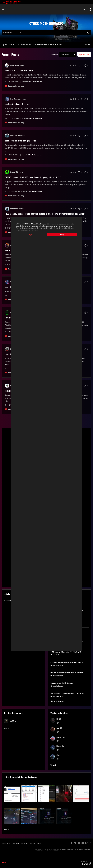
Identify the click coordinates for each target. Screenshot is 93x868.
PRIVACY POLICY (54, 850)
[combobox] (55, 33)
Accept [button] (62, 235)
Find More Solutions (57, 701)
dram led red (11, 354)
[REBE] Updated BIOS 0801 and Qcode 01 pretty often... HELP (33, 177)
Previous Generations (40, 45)
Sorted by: (54, 55)
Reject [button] (31, 235)
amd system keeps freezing (17, 104)
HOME (13, 843)
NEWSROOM (21, 843)
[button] (12, 794)
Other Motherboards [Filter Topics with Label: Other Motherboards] (10, 600)
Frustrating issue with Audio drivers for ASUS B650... (67, 662)
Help (84, 9)
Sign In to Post (84, 55)
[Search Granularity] (10, 33)
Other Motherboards (35, 82)
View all (7, 729)
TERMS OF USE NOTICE (41, 850)
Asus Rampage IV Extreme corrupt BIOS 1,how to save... (68, 693)
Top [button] (5, 863)
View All (7, 829)
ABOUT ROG (6, 843)
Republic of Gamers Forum (10, 45)
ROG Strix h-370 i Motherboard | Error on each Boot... (67, 673)
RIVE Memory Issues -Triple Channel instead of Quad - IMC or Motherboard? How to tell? (45, 214)
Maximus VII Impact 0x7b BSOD (19, 71)
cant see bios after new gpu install (21, 141)
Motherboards (26, 45)
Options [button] (87, 45)
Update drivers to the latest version (62, 683)
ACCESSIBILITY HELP (33, 843)
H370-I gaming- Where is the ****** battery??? (66, 652)
